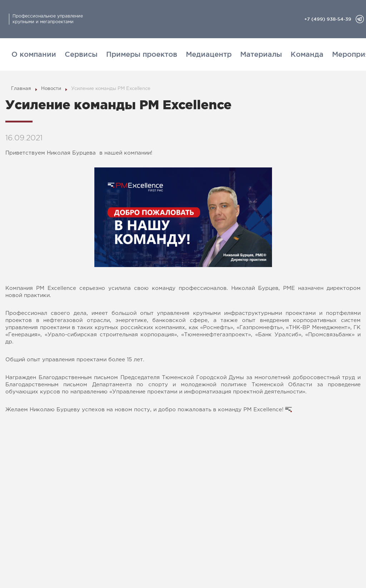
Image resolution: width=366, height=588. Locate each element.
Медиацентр (209, 54)
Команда (307, 54)
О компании (34, 54)
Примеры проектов (142, 54)
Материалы (261, 54)
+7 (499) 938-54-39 (328, 19)
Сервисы (81, 54)
